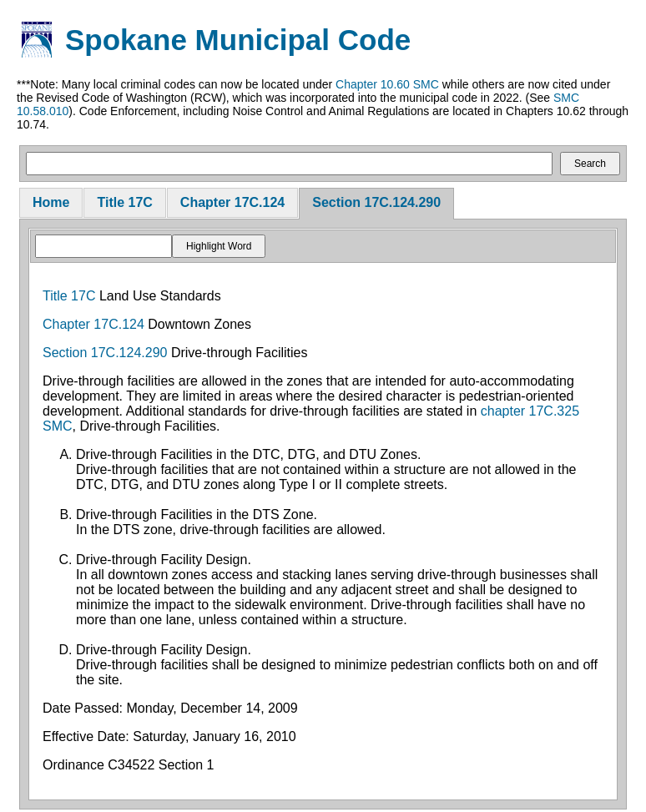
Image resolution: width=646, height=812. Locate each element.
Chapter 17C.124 (232, 202)
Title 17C (124, 202)
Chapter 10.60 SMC (387, 84)
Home (51, 202)
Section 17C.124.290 (376, 202)
